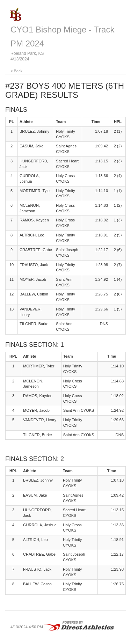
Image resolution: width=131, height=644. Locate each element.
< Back (16, 71)
